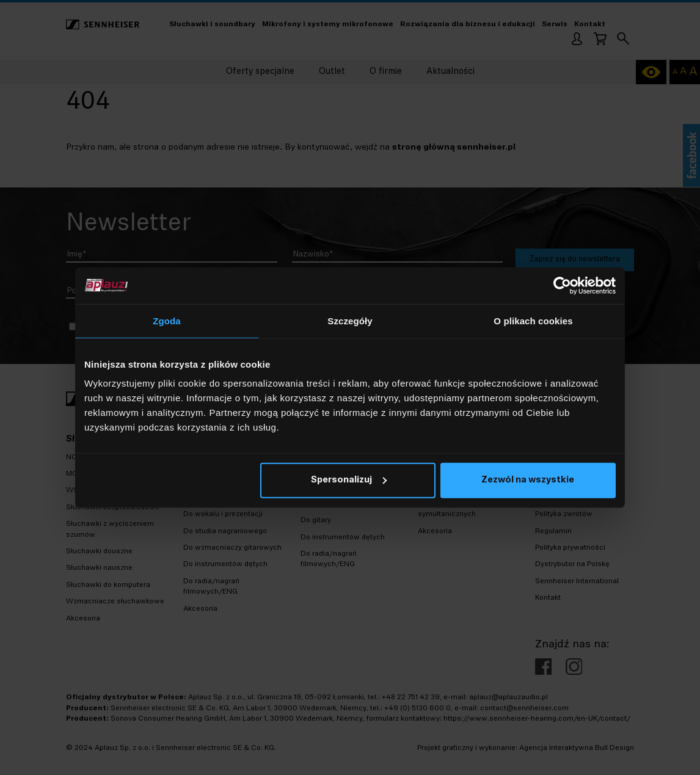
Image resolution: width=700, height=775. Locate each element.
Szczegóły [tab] (350, 320)
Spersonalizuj (349, 480)
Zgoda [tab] (167, 320)
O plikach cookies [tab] (533, 320)
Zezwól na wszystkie (528, 480)
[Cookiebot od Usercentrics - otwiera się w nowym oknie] (562, 285)
